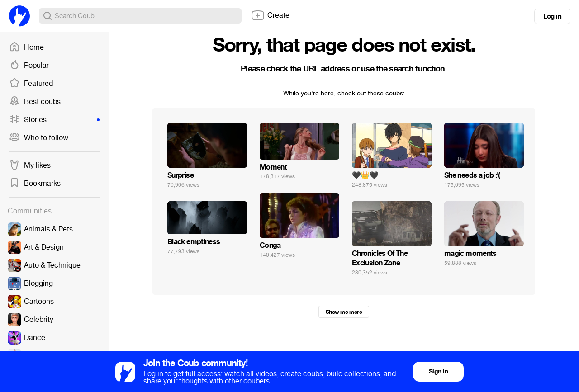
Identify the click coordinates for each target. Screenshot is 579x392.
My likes (30, 165)
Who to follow (39, 138)
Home (26, 47)
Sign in (438, 371)
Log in (552, 16)
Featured (31, 84)
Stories (54, 120)
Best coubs (35, 102)
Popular (29, 66)
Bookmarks (35, 184)
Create (270, 15)
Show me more (344, 312)
